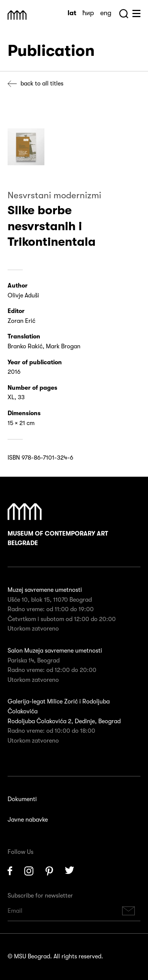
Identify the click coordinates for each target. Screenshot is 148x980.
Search (124, 14)
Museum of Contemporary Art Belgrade (58, 525)
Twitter (70, 871)
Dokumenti (22, 799)
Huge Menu (136, 13)
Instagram (29, 871)
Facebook (10, 871)
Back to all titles (42, 84)
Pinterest (49, 871)
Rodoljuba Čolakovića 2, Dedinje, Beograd (64, 721)
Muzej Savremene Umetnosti (17, 15)
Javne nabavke (28, 820)
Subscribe (129, 911)
